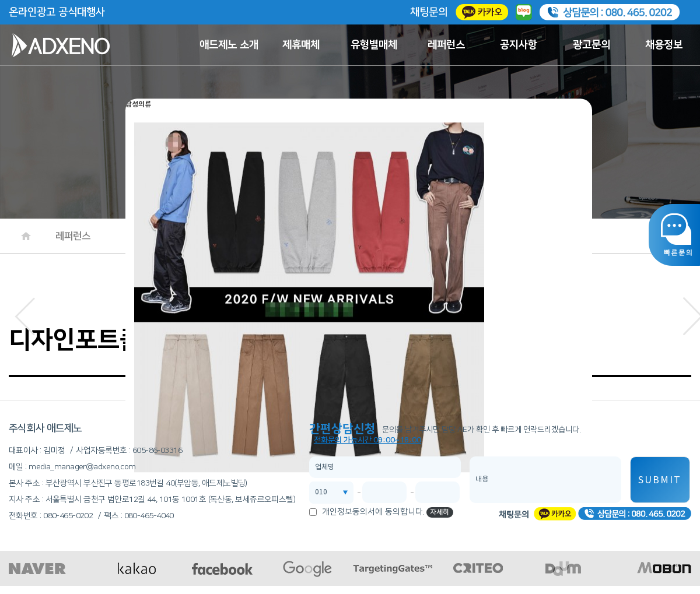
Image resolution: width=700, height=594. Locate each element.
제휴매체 (301, 45)
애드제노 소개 (229, 45)
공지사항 (519, 45)
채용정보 (664, 45)
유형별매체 (374, 45)
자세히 (440, 512)
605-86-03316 (157, 451)
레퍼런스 (446, 45)
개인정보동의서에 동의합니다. (373, 512)
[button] (25, 313)
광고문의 (591, 45)
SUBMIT (660, 480)
